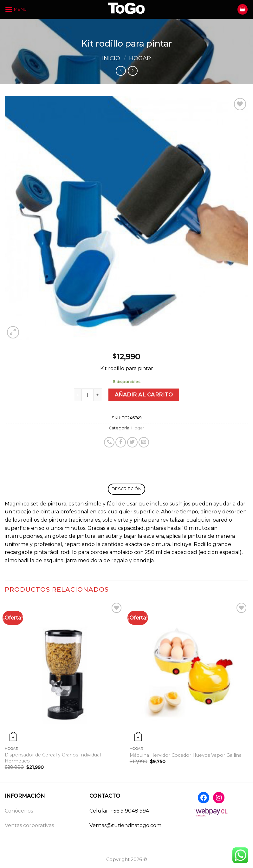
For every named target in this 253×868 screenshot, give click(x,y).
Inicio (111, 58)
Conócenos (19, 811)
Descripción (126, 489)
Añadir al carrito (144, 395)
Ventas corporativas (29, 825)
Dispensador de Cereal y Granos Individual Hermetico (53, 758)
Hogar (140, 58)
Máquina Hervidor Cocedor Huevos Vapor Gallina (186, 755)
